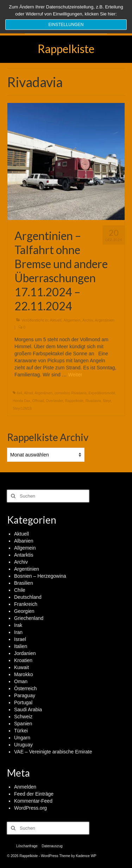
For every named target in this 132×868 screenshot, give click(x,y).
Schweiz (23, 717)
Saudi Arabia (28, 710)
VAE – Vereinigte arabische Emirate (53, 752)
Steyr (107, 401)
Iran (18, 632)
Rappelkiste (66, 49)
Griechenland (29, 618)
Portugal (23, 702)
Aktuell (56, 320)
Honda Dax (21, 401)
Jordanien (25, 653)
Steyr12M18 (22, 409)
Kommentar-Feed (33, 801)
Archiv (88, 320)
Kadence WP (86, 856)
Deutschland (28, 597)
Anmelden (25, 787)
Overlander (54, 401)
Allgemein (72, 320)
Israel (20, 639)
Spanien (23, 724)
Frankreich (26, 604)
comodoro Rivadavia (71, 393)
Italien (21, 646)
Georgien (24, 611)
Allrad (29, 393)
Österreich (26, 688)
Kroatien (23, 660)
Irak (18, 625)
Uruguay (23, 745)
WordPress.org (30, 808)
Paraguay (25, 695)
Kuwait (21, 667)
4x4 (19, 393)
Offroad (38, 401)
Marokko (24, 674)
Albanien (24, 541)
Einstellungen (66, 25)
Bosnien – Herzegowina (40, 576)
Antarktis (24, 555)
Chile (20, 590)
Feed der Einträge (34, 794)
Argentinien (105, 320)
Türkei (21, 731)
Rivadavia (93, 401)
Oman (21, 681)
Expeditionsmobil (102, 393)
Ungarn (22, 738)
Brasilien (24, 583)
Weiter (75, 375)
